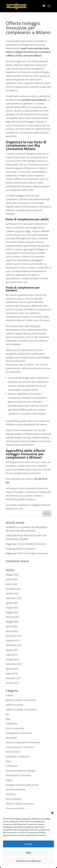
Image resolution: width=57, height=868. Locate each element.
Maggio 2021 (12, 612)
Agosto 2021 (12, 603)
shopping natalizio (15, 808)
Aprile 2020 (12, 626)
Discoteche (11, 738)
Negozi (9, 780)
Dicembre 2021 (13, 589)
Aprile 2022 (12, 579)
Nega (28, 852)
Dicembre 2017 (13, 678)
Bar (8, 714)
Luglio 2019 (12, 655)
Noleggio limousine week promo (22, 785)
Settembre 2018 (14, 664)
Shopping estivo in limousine (21, 549)
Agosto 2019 (12, 650)
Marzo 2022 (12, 584)
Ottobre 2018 (12, 659)
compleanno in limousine (19, 733)
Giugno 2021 (12, 608)
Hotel (8, 761)
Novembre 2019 (14, 636)
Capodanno (12, 724)
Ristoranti (11, 794)
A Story (9, 695)
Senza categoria (14, 799)
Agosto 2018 (12, 669)
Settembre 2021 (14, 598)
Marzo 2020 (12, 631)
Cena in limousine (15, 728)
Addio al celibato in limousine (21, 700)
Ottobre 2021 (12, 593)
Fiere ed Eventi (13, 752)
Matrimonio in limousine (18, 775)
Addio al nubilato (15, 705)
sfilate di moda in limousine (20, 804)
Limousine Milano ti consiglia (21, 771)
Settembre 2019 (14, 645)
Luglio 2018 (12, 673)
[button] (52, 813)
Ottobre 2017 (12, 683)
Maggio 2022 (12, 575)
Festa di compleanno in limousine (23, 742)
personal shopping (15, 789)
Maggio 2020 (12, 622)
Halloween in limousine (18, 757)
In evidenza (12, 766)
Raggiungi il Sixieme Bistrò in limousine (26, 544)
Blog (8, 719)
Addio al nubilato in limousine (21, 710)
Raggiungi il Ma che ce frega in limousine (27, 553)
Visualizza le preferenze (28, 861)
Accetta (28, 844)
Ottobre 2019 (12, 640)
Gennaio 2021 (13, 617)
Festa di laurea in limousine (20, 747)
